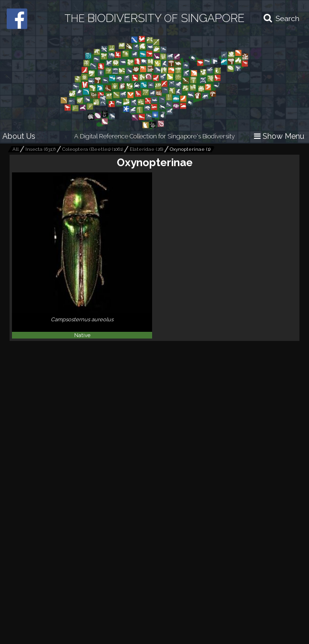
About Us (19, 136)
